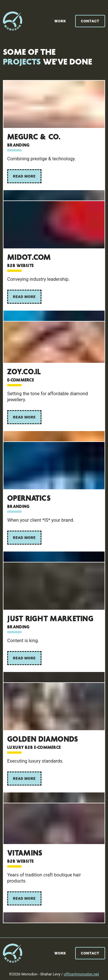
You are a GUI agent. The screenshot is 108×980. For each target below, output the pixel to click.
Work (60, 21)
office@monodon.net (81, 974)
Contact (90, 21)
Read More (24, 176)
